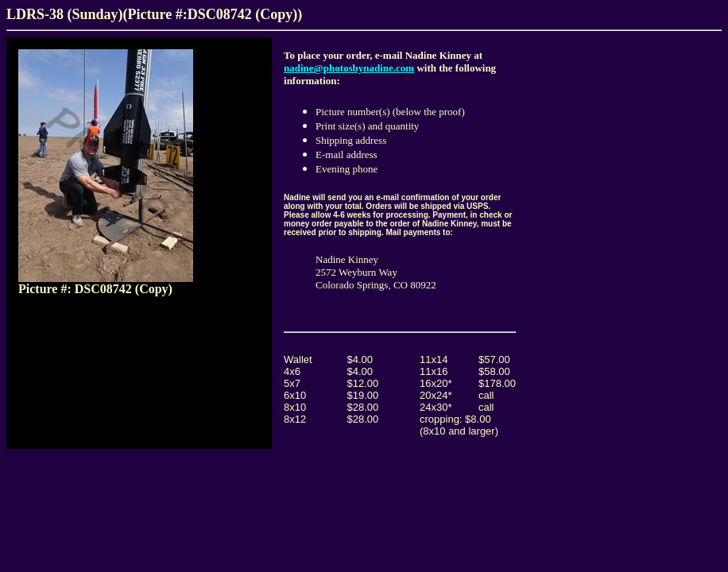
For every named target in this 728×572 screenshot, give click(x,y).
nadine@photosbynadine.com (349, 68)
